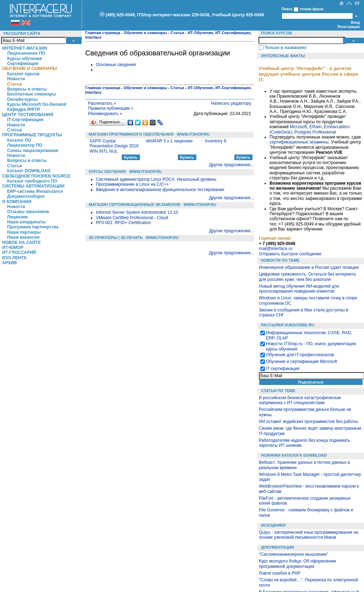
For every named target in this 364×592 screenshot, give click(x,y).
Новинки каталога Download (294, 455)
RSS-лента (14, 258)
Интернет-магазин (25, 48)
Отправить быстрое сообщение (290, 254)
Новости (16, 79)
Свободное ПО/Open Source (36, 176)
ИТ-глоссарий (19, 252)
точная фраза (311, 9)
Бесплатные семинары (32, 94)
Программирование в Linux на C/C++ (132, 184)
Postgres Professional (315, 132)
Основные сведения (116, 65)
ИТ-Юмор (13, 248)
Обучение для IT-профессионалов (300, 355)
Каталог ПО (19, 140)
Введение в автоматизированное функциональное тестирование (160, 190)
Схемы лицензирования (33, 151)
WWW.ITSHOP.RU (193, 134)
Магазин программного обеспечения (131, 134)
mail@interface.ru (276, 249)
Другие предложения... (231, 165)
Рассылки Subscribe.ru (288, 325)
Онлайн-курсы (22, 99)
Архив (10, 263)
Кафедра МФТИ (23, 109)
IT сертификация (283, 369)
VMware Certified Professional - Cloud (132, 218)
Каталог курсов (23, 74)
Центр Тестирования (28, 115)
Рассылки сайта (22, 33)
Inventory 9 (215, 141)
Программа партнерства (33, 227)
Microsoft (298, 127)
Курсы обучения (25, 59)
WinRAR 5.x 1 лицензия (169, 141)
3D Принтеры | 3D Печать (116, 238)
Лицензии (17, 217)
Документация (278, 547)
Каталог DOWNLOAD (29, 171)
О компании (17, 202)
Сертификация (23, 64)
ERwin (316, 127)
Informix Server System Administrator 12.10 (137, 212)
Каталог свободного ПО (32, 181)
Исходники (273, 525)
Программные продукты (32, 135)
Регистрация (349, 27)
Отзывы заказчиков (28, 212)
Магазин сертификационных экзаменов (135, 205)
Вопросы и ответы (27, 89)
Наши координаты (26, 222)
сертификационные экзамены (299, 142)
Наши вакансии (23, 237)
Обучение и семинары (30, 69)
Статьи (15, 84)
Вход (355, 23)
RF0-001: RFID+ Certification (123, 223)
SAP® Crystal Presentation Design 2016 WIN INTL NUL (114, 146)
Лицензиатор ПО (25, 145)
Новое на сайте (21, 243)
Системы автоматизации (33, 186)
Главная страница (103, 33)
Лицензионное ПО (26, 53)
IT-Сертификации (25, 120)
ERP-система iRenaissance (35, 191)
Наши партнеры (24, 232)
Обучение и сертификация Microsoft (301, 362)
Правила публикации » (111, 108)
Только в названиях (286, 48)
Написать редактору (231, 103)
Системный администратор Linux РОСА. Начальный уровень (156, 179)
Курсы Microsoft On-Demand (37, 104)
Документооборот (26, 196)
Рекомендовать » (105, 114)
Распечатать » (102, 103)
